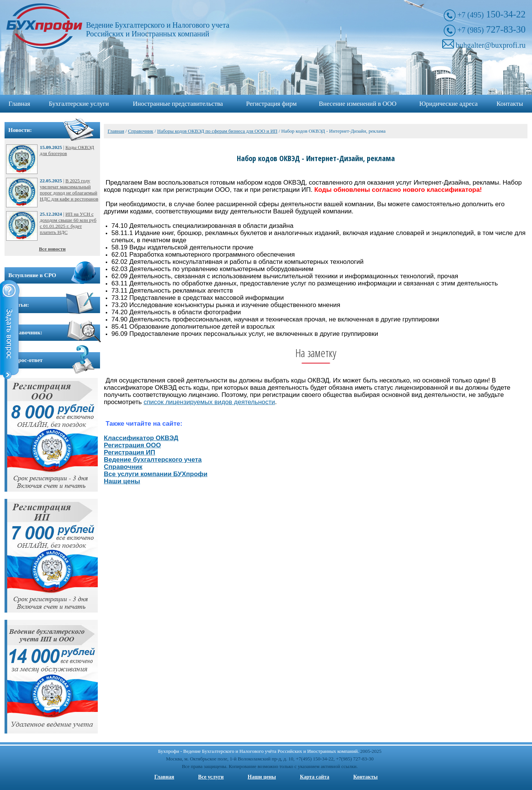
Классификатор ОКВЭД (141, 438)
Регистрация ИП (130, 452)
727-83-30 (491, 29)
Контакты (510, 104)
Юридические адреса (449, 104)
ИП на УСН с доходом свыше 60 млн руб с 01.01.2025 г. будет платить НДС (68, 223)
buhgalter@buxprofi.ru (491, 45)
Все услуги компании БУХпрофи (156, 474)
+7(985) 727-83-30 (355, 759)
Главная (20, 104)
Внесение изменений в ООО (358, 104)
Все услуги (211, 777)
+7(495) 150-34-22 (315, 759)
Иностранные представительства (178, 104)
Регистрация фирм (271, 104)
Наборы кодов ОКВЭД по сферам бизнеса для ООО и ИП (217, 131)
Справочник (141, 131)
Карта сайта (315, 777)
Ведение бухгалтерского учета (153, 460)
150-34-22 (491, 14)
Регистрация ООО (132, 445)
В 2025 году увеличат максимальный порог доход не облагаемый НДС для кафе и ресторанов (69, 190)
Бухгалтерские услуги (79, 104)
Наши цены (122, 481)
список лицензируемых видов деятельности (209, 402)
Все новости (52, 249)
